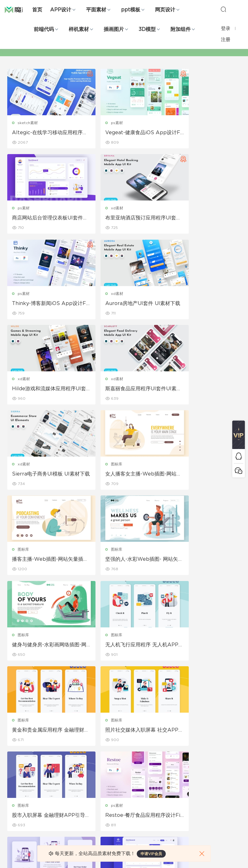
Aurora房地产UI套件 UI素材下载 (202, 219)
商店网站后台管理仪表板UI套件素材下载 (202, 133)
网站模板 (15, 759)
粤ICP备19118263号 (223, 853)
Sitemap (165, 759)
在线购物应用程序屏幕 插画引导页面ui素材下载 (44, 648)
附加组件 (181, 29)
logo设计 (53, 813)
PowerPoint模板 (60, 759)
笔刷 (49, 773)
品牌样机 (127, 759)
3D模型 (147, 29)
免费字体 (90, 800)
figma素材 (17, 773)
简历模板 (90, 786)
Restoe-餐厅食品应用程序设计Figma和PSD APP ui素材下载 (202, 562)
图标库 (24, 380)
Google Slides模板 (63, 732)
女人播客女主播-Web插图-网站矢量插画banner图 (43, 391)
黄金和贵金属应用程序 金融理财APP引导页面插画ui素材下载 (203, 476)
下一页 (137, 682)
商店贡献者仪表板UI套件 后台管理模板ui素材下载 (123, 648)
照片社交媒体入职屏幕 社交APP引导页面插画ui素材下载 (44, 562)
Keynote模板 (57, 745)
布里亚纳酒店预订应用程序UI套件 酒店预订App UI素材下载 (43, 219)
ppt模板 (131, 10)
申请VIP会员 (151, 854)
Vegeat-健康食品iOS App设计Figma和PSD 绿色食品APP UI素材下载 (124, 133)
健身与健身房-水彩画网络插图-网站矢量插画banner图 (44, 476)
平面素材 (96, 10)
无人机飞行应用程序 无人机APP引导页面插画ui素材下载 (123, 476)
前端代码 (44, 29)
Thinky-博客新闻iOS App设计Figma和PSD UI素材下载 (122, 219)
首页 (37, 10)
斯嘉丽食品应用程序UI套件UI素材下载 (122, 305)
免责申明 (164, 745)
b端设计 (15, 745)
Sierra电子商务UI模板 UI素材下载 (203, 305)
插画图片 (114, 29)
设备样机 (127, 745)
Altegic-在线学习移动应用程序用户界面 (43, 133)
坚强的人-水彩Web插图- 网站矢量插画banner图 (203, 391)
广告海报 (90, 732)
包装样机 (127, 732)
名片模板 (90, 773)
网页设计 (165, 10)
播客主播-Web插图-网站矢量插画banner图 (123, 391)
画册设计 (90, 759)
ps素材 (104, 123)
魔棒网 (20, 9)
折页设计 (90, 745)
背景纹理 (53, 800)
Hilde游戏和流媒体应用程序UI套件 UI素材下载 (44, 305)
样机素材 (79, 29)
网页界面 (15, 732)
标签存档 (164, 773)
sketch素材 (28, 123)
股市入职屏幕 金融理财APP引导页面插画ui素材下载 (124, 562)
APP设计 (61, 10)
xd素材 (24, 209)
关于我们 (164, 732)
